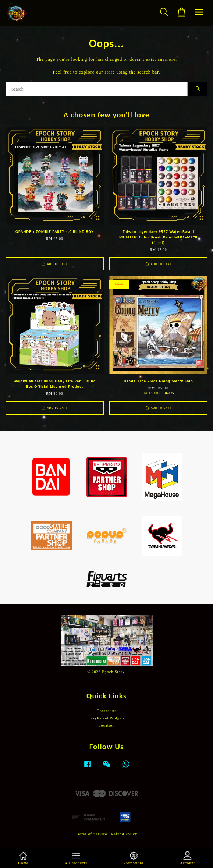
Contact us (106, 711)
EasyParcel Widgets (106, 718)
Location (106, 725)
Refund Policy (124, 834)
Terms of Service (91, 834)
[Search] (97, 89)
